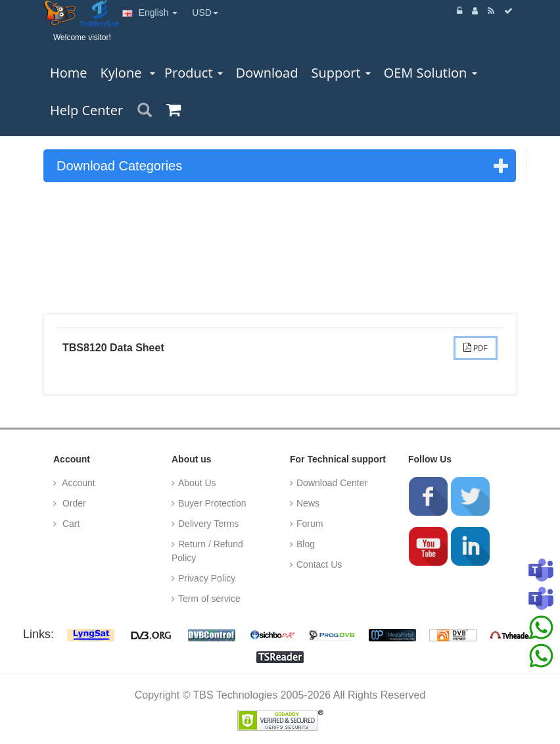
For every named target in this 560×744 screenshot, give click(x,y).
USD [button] (205, 12)
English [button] (150, 12)
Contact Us (319, 564)
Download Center (332, 483)
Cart (70, 524)
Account (78, 483)
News (308, 503)
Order (73, 503)
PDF (476, 347)
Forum (310, 524)
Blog (306, 544)
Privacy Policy (207, 578)
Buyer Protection (212, 503)
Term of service (209, 599)
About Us (197, 483)
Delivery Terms (208, 524)
